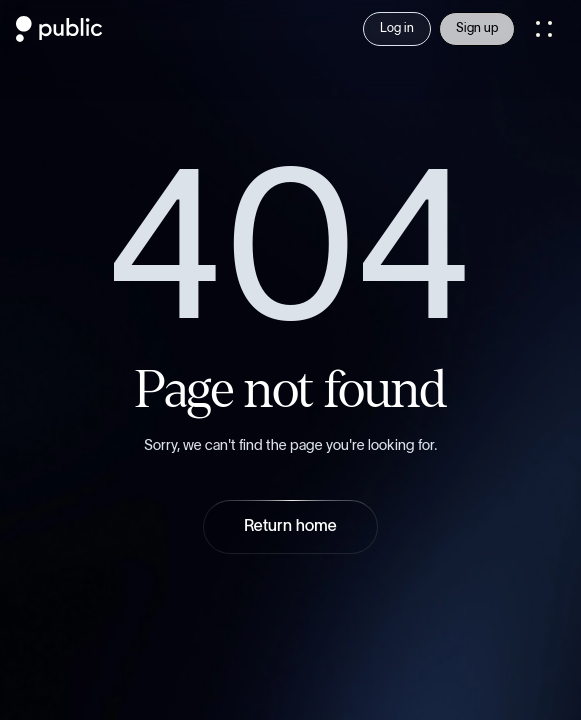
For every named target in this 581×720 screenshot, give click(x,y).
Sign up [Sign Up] (477, 28)
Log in (397, 28)
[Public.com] (59, 36)
